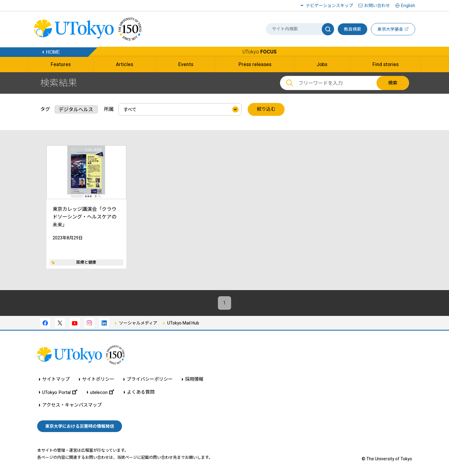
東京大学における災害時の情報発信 (80, 426)
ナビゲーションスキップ (329, 6)
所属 (109, 109)
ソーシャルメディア (138, 323)
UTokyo (260, 52)
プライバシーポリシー (150, 379)
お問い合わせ (377, 6)
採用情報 (194, 379)
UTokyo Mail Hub (183, 323)
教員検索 (353, 29)
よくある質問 (141, 392)
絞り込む (266, 109)
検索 (393, 83)
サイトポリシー (98, 379)
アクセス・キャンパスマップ (72, 405)
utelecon (102, 392)
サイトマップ (56, 379)
